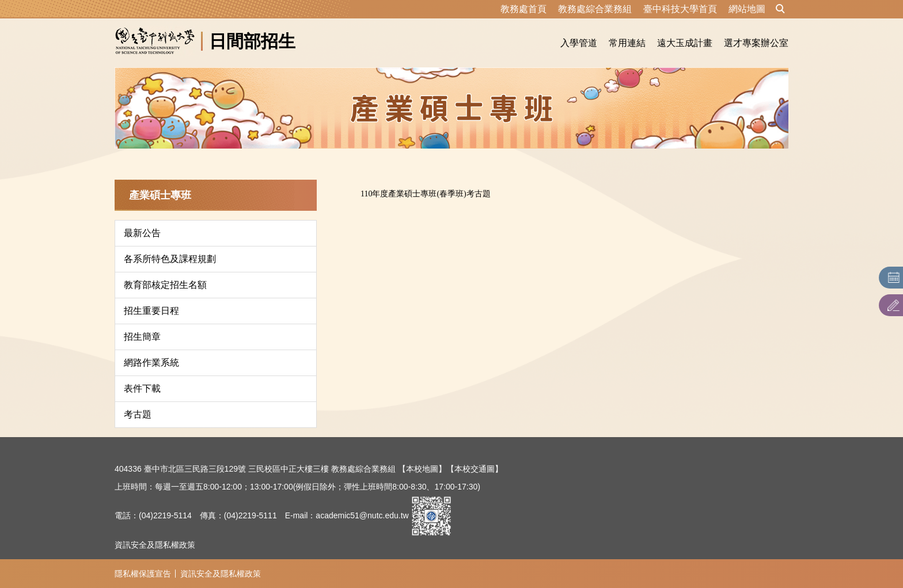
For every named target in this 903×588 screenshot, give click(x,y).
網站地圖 (747, 9)
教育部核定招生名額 (165, 285)
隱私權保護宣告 (143, 574)
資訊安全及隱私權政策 (155, 545)
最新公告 (142, 233)
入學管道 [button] (579, 43)
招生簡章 (142, 337)
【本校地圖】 (422, 469)
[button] (780, 9)
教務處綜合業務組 (595, 9)
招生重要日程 (151, 311)
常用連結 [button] (627, 43)
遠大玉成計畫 (685, 43)
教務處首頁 (523, 9)
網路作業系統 (151, 363)
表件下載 (142, 388)
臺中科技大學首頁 (680, 9)
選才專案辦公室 (756, 43)
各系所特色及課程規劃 (170, 259)
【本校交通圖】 (475, 469)
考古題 (138, 414)
